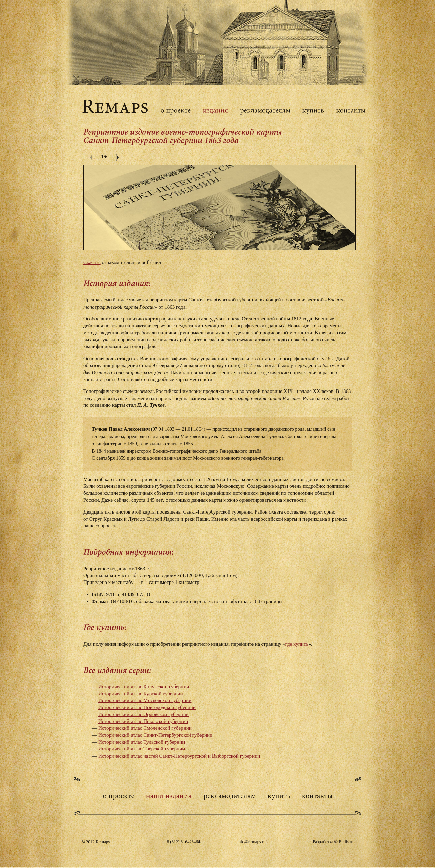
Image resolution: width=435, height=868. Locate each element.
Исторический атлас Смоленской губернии (145, 728)
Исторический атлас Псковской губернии (143, 721)
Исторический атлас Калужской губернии (144, 687)
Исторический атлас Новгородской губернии (147, 707)
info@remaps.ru (251, 842)
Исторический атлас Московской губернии (145, 700)
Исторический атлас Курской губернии (141, 694)
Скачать (92, 262)
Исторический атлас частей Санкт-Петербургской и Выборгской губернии (179, 756)
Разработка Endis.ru (333, 842)
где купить (297, 644)
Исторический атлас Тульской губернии (142, 742)
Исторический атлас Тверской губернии (142, 749)
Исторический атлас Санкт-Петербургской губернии (155, 735)
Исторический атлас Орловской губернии (143, 714)
